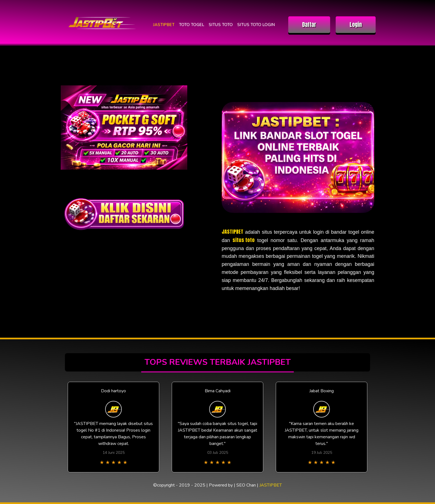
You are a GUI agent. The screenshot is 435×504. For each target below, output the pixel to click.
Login (356, 25)
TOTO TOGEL (192, 25)
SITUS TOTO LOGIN (256, 25)
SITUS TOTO (221, 25)
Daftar (309, 25)
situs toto (244, 240)
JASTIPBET (164, 25)
